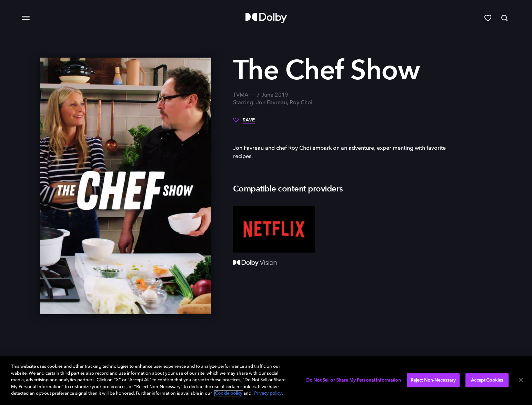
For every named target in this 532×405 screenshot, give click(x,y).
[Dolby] (266, 18)
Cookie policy (229, 393)
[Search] (504, 18)
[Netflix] (274, 229)
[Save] (244, 122)
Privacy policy (268, 393)
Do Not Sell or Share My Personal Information (354, 380)
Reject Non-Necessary (433, 380)
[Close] (521, 380)
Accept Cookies (487, 380)
